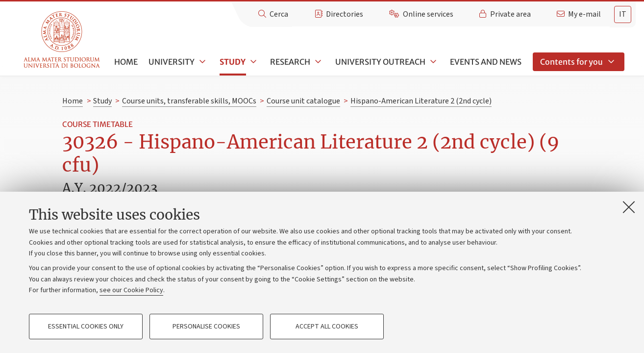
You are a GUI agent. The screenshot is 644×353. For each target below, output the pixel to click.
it (623, 14)
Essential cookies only (86, 327)
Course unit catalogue (303, 101)
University (172, 62)
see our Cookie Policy (131, 290)
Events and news (486, 62)
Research (290, 62)
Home (126, 62)
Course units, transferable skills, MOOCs (189, 101)
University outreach (380, 62)
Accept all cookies (327, 327)
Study (233, 62)
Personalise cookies (206, 327)
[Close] (629, 207)
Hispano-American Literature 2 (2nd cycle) (421, 101)
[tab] (623, 14)
